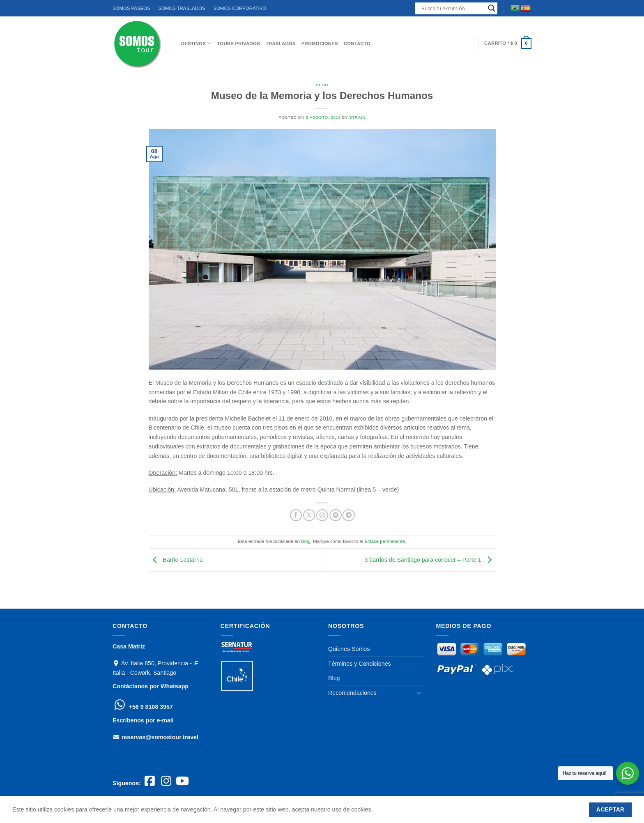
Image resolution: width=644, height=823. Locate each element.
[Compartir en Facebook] (296, 515)
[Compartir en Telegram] (348, 515)
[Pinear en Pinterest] (335, 515)
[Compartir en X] (309, 515)
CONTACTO (357, 44)
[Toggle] (419, 693)
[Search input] (453, 8)
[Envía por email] (322, 515)
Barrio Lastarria (176, 560)
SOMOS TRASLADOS (182, 8)
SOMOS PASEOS (131, 8)
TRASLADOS (281, 44)
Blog (322, 85)
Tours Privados (238, 44)
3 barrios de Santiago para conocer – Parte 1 (430, 560)
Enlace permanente (385, 541)
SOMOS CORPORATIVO (240, 8)
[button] (508, 44)
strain (357, 117)
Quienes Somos (349, 649)
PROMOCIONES (320, 44)
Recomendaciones (352, 693)
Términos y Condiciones (360, 664)
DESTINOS (196, 43)
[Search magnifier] (492, 8)
